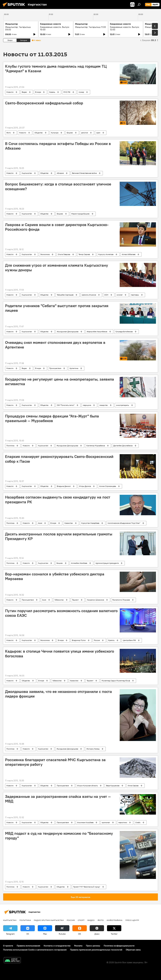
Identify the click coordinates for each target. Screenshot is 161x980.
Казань (52, 92)
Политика (10, 446)
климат (120, 295)
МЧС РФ (67, 92)
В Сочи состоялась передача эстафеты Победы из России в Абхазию (58, 146)
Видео (24, 92)
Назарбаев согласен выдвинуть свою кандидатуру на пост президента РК (58, 499)
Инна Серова (133, 786)
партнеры (135, 295)
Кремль (111, 640)
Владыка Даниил (64, 486)
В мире (38, 92)
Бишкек (70, 133)
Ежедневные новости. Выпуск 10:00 (55, 28)
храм (98, 133)
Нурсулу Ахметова (106, 254)
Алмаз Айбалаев (129, 254)
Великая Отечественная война (84, 173)
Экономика (45, 254)
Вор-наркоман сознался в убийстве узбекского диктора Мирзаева (55, 576)
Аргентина (74, 368)
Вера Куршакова (113, 786)
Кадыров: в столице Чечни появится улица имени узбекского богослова (60, 654)
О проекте (8, 946)
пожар (81, 92)
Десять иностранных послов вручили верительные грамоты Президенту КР (59, 536)
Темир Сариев (84, 254)
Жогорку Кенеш (93, 749)
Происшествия (55, 368)
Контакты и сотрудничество (57, 946)
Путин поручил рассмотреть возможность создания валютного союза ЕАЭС (61, 613)
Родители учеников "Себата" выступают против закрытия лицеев (57, 308)
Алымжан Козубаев (85, 822)
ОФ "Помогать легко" (66, 405)
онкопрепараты (123, 405)
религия (85, 133)
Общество (39, 133)
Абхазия (60, 173)
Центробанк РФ (129, 640)
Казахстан (69, 523)
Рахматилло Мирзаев (121, 600)
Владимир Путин (79, 640)
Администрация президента (107, 563)
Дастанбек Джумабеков (123, 446)
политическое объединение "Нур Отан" (124, 523)
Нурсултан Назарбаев (90, 523)
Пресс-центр (132, 920)
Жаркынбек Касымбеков (97, 332)
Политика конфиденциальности (119, 946)
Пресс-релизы (93, 946)
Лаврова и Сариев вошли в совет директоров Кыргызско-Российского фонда (57, 227)
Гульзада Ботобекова (124, 332)
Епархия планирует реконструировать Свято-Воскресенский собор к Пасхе (59, 459)
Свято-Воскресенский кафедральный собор (44, 103)
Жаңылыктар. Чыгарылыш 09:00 (18, 28)
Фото (9, 133)
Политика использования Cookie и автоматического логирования (35, 950)
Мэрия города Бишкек (80, 214)
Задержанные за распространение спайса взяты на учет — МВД (58, 799)
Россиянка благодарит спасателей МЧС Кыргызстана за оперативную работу (55, 762)
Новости (10, 92)
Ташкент (75, 600)
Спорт (81, 920)
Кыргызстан (27, 173)
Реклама (78, 946)
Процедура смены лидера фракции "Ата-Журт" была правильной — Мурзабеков (52, 418)
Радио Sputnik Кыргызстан (49, 920)
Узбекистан (59, 600)
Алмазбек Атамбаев (79, 563)
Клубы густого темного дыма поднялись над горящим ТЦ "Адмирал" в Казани (56, 69)
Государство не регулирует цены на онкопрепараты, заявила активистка (60, 382)
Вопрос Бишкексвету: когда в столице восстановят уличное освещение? (58, 186)
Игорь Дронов (85, 486)
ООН (106, 295)
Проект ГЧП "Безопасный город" (87, 887)
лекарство (104, 405)
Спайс (138, 822)
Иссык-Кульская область (87, 786)
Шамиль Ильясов (89, 295)
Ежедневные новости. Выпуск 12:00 (125, 28)
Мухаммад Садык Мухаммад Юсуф (116, 681)
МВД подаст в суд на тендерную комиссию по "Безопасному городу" (59, 836)
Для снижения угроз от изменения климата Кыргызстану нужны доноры (57, 268)
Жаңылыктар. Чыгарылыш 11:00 (90, 27)
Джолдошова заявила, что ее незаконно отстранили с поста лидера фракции (58, 694)
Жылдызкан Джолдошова (68, 332)
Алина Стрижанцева (108, 486)
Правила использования (28, 946)
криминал (106, 822)
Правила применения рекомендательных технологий (96, 950)
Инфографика (115, 920)
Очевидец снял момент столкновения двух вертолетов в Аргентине (55, 345)
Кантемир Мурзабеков (96, 446)
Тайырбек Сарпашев (65, 295)
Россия (97, 640)
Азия (40, 523)
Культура (55, 133)
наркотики (123, 822)
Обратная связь (133, 950)
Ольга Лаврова (64, 254)
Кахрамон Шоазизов (95, 600)
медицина (87, 405)
